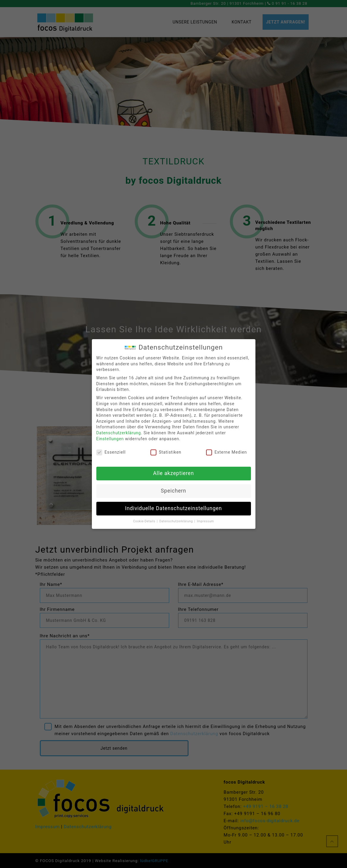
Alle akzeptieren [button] (174, 473)
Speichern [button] (173, 491)
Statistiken (166, 452)
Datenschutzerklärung (119, 433)
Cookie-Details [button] (145, 521)
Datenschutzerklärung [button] (177, 521)
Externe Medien (226, 452)
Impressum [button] (205, 521)
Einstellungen (110, 439)
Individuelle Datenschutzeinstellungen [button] (174, 508)
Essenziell (111, 452)
